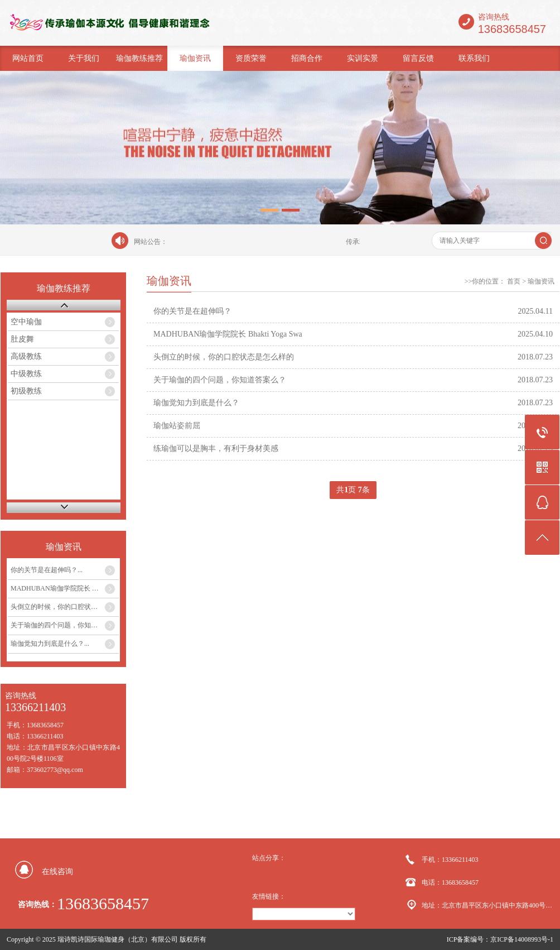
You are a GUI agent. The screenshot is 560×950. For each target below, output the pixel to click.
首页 (514, 281)
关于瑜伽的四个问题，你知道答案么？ (220, 380)
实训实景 (363, 58)
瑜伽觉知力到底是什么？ (196, 403)
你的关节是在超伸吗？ (192, 311)
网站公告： (151, 242)
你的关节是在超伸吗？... (47, 570)
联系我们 (474, 58)
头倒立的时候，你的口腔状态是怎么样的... (65, 607)
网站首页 (28, 58)
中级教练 (26, 374)
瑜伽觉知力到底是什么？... (50, 644)
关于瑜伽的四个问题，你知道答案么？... (65, 625)
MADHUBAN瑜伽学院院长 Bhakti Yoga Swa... (65, 588)
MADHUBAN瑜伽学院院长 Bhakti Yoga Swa (228, 334)
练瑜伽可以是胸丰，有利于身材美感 (216, 448)
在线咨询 (57, 872)
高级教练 (26, 356)
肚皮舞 (22, 339)
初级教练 (26, 391)
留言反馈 (418, 58)
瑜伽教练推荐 (139, 58)
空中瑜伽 (26, 322)
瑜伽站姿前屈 (177, 426)
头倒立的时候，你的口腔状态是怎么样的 (224, 357)
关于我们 (84, 58)
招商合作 (307, 58)
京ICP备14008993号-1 (522, 939)
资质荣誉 (251, 58)
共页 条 (353, 490)
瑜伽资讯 (195, 58)
